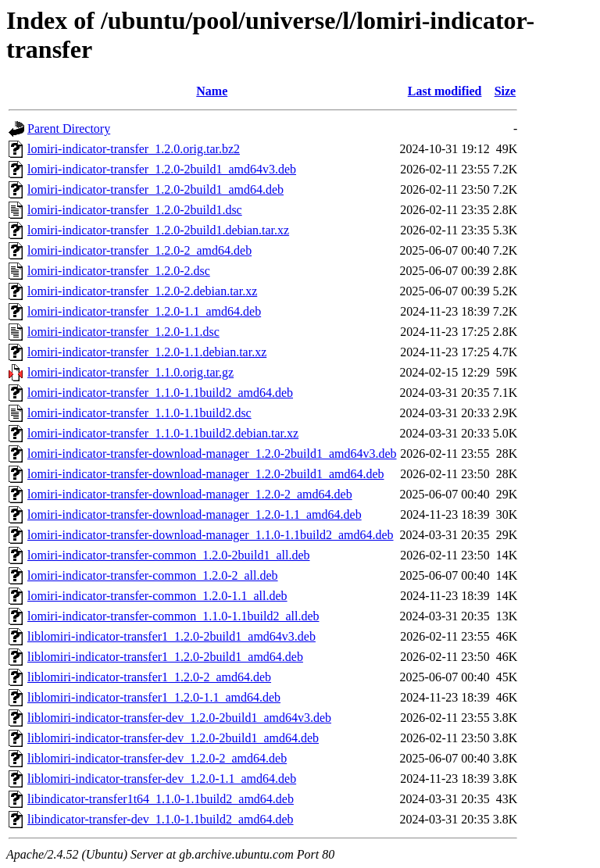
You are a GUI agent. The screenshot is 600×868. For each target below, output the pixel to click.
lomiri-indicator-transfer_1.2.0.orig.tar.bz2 (134, 149)
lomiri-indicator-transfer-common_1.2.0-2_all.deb (153, 575)
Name (212, 91)
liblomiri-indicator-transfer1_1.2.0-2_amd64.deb (149, 677)
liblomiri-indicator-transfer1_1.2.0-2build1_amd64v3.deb (171, 636)
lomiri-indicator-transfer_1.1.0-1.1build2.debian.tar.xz (163, 433)
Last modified (445, 91)
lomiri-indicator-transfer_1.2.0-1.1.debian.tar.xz (147, 352)
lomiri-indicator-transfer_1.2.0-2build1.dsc (135, 210)
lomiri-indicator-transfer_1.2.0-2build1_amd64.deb (155, 189)
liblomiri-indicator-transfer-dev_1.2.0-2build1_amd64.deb (173, 738)
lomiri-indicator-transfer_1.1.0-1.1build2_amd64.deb (160, 393)
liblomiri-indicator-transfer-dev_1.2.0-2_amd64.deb (157, 758)
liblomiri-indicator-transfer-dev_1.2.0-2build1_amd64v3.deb (179, 718)
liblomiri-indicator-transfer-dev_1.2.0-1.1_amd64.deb (162, 779)
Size (505, 91)
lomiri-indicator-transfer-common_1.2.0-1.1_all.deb (157, 596)
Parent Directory (69, 129)
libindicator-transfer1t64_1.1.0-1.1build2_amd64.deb (161, 799)
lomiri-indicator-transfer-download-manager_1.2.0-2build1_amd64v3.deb (212, 454)
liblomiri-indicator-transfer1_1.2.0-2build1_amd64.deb (165, 657)
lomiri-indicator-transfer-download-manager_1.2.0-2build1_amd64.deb (206, 474)
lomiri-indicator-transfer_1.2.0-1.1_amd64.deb (144, 311)
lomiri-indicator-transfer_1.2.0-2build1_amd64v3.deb (162, 169)
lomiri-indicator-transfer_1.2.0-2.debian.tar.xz (142, 291)
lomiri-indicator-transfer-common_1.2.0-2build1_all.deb (168, 555)
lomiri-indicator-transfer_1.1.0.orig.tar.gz (130, 372)
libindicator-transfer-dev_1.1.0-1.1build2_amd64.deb (161, 819)
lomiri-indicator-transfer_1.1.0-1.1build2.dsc (139, 413)
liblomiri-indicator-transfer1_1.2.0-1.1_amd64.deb (154, 697)
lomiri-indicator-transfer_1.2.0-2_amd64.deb (139, 250)
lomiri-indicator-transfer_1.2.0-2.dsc (119, 271)
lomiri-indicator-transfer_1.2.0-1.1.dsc (123, 332)
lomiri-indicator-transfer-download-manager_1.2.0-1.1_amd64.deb (195, 514)
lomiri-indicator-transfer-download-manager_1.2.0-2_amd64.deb (190, 494)
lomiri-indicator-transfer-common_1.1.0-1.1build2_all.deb (173, 616)
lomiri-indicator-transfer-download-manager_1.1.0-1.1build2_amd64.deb (211, 535)
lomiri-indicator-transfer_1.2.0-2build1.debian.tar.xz (158, 230)
